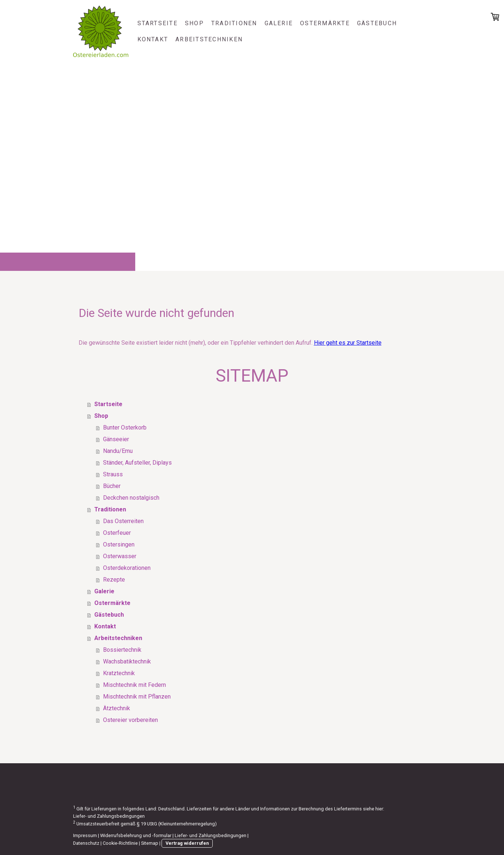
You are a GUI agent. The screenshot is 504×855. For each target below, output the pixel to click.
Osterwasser (120, 556)
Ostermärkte (325, 23)
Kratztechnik (119, 673)
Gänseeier (116, 439)
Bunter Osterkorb (125, 427)
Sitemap (150, 843)
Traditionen (234, 23)
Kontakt (153, 39)
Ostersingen (119, 544)
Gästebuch (377, 23)
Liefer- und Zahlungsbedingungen (109, 816)
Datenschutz (86, 843)
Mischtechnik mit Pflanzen (137, 697)
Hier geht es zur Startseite (348, 343)
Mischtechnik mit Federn (134, 685)
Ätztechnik (117, 708)
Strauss (113, 474)
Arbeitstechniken (209, 39)
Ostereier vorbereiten (130, 720)
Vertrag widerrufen (187, 843)
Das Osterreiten (123, 521)
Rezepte (114, 580)
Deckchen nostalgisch (131, 498)
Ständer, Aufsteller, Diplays (137, 463)
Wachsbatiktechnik (127, 661)
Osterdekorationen (127, 568)
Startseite (158, 23)
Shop (194, 23)
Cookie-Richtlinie (120, 843)
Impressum (85, 835)
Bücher (112, 486)
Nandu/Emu (118, 451)
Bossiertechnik (122, 650)
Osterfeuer (117, 533)
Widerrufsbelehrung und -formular (136, 835)
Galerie (279, 23)
